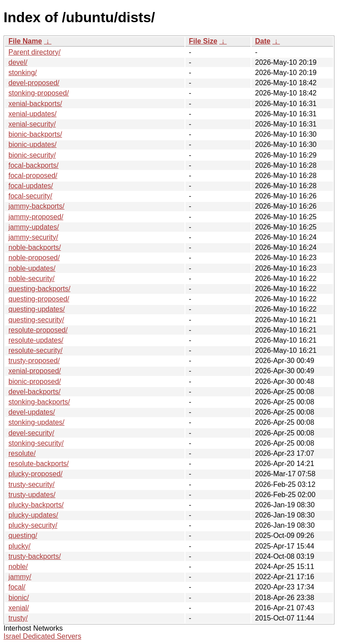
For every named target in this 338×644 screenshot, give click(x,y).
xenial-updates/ (33, 114)
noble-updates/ (32, 268)
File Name (25, 41)
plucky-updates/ (33, 515)
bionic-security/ (32, 155)
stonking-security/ (36, 443)
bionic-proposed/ (35, 381)
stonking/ (23, 73)
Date (263, 41)
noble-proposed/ (34, 258)
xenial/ (19, 608)
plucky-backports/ (36, 505)
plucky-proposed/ (35, 474)
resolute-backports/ (39, 464)
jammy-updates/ (34, 227)
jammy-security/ (33, 237)
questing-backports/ (39, 289)
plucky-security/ (33, 525)
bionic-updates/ (33, 144)
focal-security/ (30, 196)
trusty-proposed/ (34, 361)
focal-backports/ (33, 165)
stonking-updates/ (36, 422)
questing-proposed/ (39, 299)
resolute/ (22, 453)
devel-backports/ (34, 392)
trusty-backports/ (35, 556)
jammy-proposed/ (36, 217)
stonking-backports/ (39, 402)
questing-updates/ (37, 309)
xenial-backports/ (35, 104)
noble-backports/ (35, 247)
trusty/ (18, 618)
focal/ (17, 587)
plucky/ (20, 546)
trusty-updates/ (32, 495)
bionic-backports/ (35, 134)
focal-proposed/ (33, 176)
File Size (203, 41)
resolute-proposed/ (38, 330)
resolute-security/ (35, 350)
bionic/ (19, 598)
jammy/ (20, 577)
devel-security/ (31, 433)
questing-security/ (36, 320)
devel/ (18, 62)
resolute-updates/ (36, 340)
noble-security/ (31, 279)
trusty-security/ (31, 484)
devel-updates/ (32, 412)
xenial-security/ (32, 124)
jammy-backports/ (36, 206)
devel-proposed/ (34, 83)
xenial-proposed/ (35, 371)
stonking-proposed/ (39, 93)
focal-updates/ (31, 186)
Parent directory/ (34, 52)
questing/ (23, 535)
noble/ (18, 567)
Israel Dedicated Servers (42, 636)
